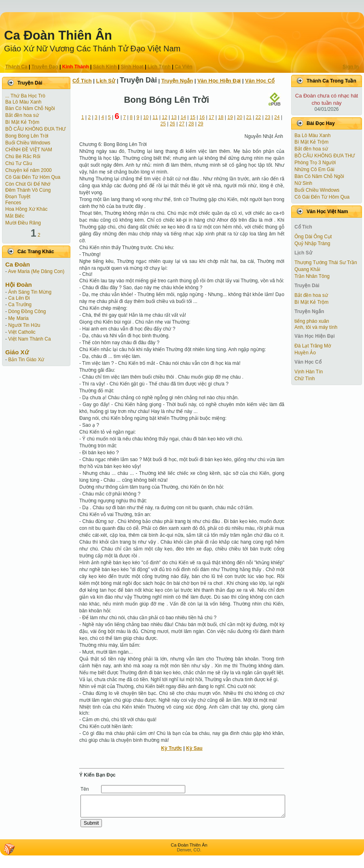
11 (155, 117)
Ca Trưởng (20, 305)
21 (249, 117)
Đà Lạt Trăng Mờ (313, 346)
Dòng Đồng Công (27, 311)
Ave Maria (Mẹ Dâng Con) (36, 271)
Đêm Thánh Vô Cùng (28, 190)
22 (258, 117)
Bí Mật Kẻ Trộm (22, 122)
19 (230, 117)
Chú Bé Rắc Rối (23, 157)
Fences (13, 203)
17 (211, 117)
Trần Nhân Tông (312, 276)
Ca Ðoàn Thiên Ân (58, 35)
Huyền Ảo (305, 353)
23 (268, 117)
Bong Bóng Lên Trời (27, 136)
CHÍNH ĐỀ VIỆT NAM (29, 150)
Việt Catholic (22, 332)
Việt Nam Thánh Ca (29, 339)
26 (172, 124)
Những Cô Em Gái (314, 169)
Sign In (351, 67)
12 (164, 117)
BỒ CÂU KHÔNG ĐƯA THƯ (35, 129)
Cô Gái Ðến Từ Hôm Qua (33, 177)
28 (191, 124)
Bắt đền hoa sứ (22, 115)
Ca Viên (184, 67)
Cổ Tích (82, 81)
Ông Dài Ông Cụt (313, 237)
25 (163, 124)
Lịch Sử (106, 81)
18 (221, 117)
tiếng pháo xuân (312, 321)
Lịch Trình (159, 67)
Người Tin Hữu (24, 325)
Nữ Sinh (303, 183)
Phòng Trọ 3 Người (315, 163)
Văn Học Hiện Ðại (219, 81)
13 (174, 117)
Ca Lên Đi (19, 298)
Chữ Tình (305, 379)
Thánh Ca (16, 67)
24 (277, 117)
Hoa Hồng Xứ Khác (26, 209)
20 (239, 117)
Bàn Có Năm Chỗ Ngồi (30, 108)
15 (193, 117)
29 (200, 124)
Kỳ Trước (171, 748)
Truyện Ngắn (177, 81)
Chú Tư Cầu (19, 163)
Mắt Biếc (15, 216)
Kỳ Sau (194, 748)
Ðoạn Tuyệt (18, 197)
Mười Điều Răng (23, 223)
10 (146, 117)
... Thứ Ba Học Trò (25, 96)
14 (183, 117)
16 (202, 117)
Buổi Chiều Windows (28, 143)
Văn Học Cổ (260, 81)
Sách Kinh (105, 67)
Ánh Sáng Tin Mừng (30, 292)
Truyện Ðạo (45, 67)
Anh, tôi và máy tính (316, 327)
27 (182, 124)
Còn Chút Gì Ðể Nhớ (28, 184)
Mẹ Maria (18, 318)
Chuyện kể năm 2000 (29, 170)
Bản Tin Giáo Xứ (26, 360)
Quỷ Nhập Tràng (312, 243)
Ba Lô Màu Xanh (23, 102)
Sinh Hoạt (132, 67)
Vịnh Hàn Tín (309, 372)
